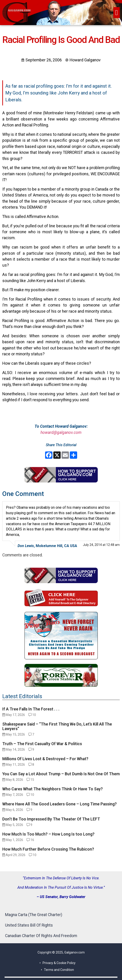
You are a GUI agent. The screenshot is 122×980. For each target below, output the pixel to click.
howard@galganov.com (61, 432)
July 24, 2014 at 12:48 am (101, 545)
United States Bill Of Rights (29, 925)
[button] (117, 13)
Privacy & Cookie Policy (59, 963)
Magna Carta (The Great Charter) (34, 915)
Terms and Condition (59, 970)
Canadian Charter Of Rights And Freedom (41, 936)
